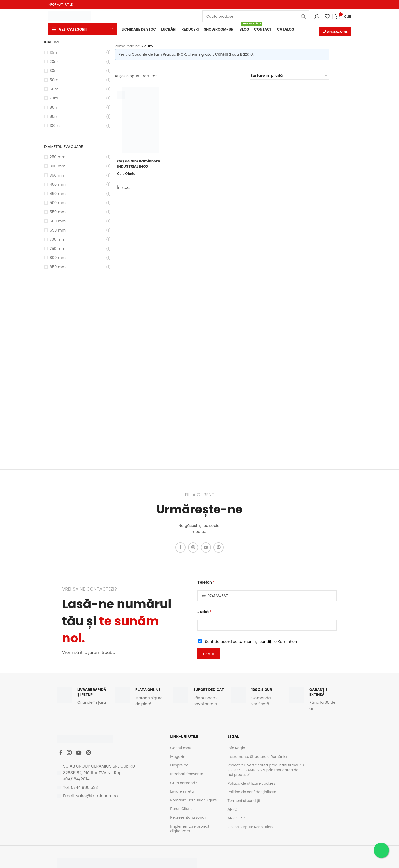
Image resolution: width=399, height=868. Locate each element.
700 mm (58, 240)
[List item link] (103, 790)
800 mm (58, 258)
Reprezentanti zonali (188, 818)
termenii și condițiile (258, 642)
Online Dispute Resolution (250, 827)
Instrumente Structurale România (257, 757)
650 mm (58, 231)
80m (54, 108)
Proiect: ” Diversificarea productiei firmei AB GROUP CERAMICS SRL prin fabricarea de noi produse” (266, 770)
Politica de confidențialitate (252, 792)
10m (53, 53)
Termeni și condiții (244, 801)
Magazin (178, 757)
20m (54, 62)
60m (54, 89)
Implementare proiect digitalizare (190, 829)
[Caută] (256, 16)
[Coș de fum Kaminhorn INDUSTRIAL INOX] (140, 121)
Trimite (209, 654)
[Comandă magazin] (289, 76)
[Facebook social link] (180, 548)
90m (54, 117)
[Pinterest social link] (219, 548)
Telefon (206, 583)
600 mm (58, 221)
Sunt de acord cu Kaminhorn (252, 642)
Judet (204, 612)
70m (54, 99)
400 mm (58, 185)
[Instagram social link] (193, 548)
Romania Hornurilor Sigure (194, 801)
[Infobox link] (83, 697)
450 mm (58, 194)
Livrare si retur (183, 792)
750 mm (58, 249)
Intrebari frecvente (187, 774)
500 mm (58, 203)
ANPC (232, 810)
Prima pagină (127, 46)
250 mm (58, 157)
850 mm (58, 267)
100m (55, 126)
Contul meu (181, 748)
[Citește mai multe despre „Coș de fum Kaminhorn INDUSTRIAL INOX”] (127, 174)
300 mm (58, 167)
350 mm (58, 176)
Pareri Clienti (181, 809)
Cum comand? (184, 783)
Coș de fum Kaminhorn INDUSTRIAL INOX (140, 164)
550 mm (58, 212)
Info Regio (236, 748)
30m (54, 71)
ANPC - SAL (237, 818)
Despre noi (180, 766)
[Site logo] (69, 16)
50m (54, 80)
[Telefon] (267, 596)
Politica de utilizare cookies (251, 784)
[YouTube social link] (206, 548)
